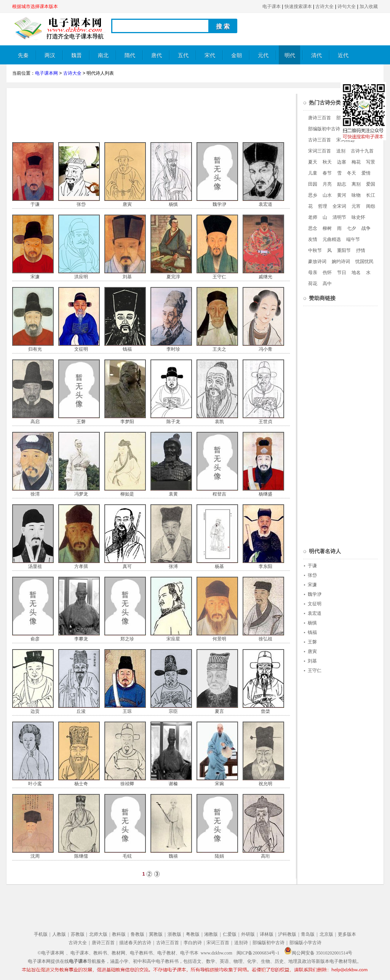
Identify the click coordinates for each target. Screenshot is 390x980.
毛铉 (127, 856)
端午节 (353, 239)
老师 (313, 217)
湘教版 (211, 934)
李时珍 (173, 349)
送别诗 (241, 943)
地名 (356, 273)
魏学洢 (219, 204)
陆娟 (219, 856)
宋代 (210, 55)
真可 (127, 566)
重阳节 (344, 250)
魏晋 (77, 55)
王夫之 (219, 349)
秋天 (327, 162)
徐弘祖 (265, 639)
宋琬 (219, 784)
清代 (316, 55)
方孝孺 (81, 566)
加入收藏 (369, 6)
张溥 (173, 566)
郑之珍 (127, 639)
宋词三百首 (320, 151)
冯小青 (265, 349)
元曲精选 (332, 239)
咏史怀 (358, 217)
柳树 (327, 228)
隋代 (130, 55)
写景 (371, 162)
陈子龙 (173, 422)
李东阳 (265, 566)
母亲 (313, 273)
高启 (35, 422)
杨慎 (173, 204)
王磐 (81, 422)
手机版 (41, 934)
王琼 (127, 711)
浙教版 (174, 934)
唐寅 (127, 204)
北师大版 (98, 934)
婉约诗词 (341, 261)
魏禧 (173, 856)
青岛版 (308, 934)
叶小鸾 (35, 784)
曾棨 (265, 711)
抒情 (361, 250)
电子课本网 (46, 73)
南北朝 (103, 59)
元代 (263, 55)
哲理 (323, 206)
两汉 (50, 55)
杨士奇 (81, 784)
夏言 (219, 711)
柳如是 (127, 494)
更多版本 (347, 934)
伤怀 (327, 273)
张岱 (81, 204)
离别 (356, 184)
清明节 (339, 217)
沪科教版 (287, 934)
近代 (343, 55)
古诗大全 (324, 6)
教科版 (119, 934)
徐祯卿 (127, 784)
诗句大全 (347, 6)
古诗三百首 (320, 140)
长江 (371, 195)
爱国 (371, 184)
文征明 (81, 349)
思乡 (313, 195)
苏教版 (78, 934)
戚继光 (265, 277)
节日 (342, 273)
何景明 (219, 639)
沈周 (35, 856)
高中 (327, 284)
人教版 (59, 934)
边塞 (342, 162)
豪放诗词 (317, 261)
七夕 (352, 228)
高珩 (265, 856)
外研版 (248, 934)
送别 (341, 151)
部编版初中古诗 (324, 129)
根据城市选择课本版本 (35, 6)
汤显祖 (35, 566)
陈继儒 (81, 856)
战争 (366, 228)
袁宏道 (265, 204)
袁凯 (219, 422)
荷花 (313, 284)
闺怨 (371, 206)
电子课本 (272, 6)
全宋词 (339, 206)
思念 (313, 228)
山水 (327, 195)
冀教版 (156, 934)
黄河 (342, 195)
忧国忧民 (364, 261)
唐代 (157, 55)
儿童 (313, 173)
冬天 (352, 173)
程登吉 (219, 494)
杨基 (219, 566)
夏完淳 (173, 277)
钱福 (127, 349)
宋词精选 (345, 140)
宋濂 (35, 277)
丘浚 (81, 711)
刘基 (127, 277)
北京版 (326, 934)
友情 (313, 239)
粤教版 (193, 934)
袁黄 (173, 494)
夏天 (313, 162)
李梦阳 (127, 422)
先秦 (23, 55)
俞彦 (35, 639)
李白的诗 (193, 943)
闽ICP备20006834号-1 (258, 953)
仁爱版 (230, 934)
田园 (313, 184)
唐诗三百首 (320, 118)
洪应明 (81, 277)
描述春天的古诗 (135, 943)
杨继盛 (265, 494)
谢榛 (173, 784)
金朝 (237, 55)
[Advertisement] (151, 111)
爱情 (366, 173)
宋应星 (173, 639)
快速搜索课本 (298, 6)
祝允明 (265, 784)
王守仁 (219, 277)
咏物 (356, 195)
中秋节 (315, 250)
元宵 (356, 206)
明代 (290, 55)
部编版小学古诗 (305, 943)
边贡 (35, 711)
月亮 (327, 184)
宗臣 (173, 711)
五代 (183, 55)
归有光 (35, 349)
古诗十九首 (362, 151)
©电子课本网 (51, 953)
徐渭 (35, 494)
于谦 (35, 204)
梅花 (356, 162)
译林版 (267, 934)
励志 (342, 184)
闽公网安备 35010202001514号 (318, 953)
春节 (327, 173)
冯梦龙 (81, 494)
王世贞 (265, 422)
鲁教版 (137, 934)
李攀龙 (81, 639)
